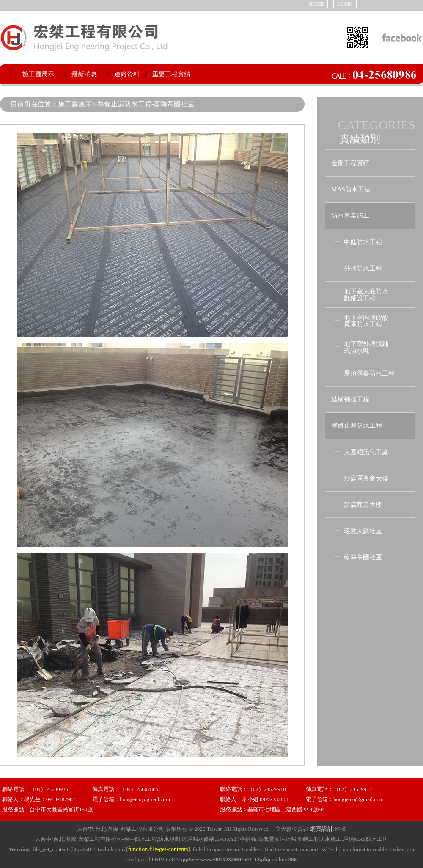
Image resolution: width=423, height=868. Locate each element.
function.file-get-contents (158, 849)
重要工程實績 (171, 74)
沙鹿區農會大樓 (366, 478)
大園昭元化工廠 (366, 452)
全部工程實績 (350, 163)
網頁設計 (321, 829)
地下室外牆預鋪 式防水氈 (366, 347)
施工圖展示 (38, 74)
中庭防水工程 (363, 242)
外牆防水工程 (363, 268)
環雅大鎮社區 (363, 531)
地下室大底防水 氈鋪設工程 (366, 295)
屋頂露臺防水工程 (369, 373)
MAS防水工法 (351, 189)
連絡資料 (127, 74)
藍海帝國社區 (363, 557)
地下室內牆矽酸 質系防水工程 (366, 321)
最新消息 (84, 74)
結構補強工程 (350, 399)
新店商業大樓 (363, 505)
